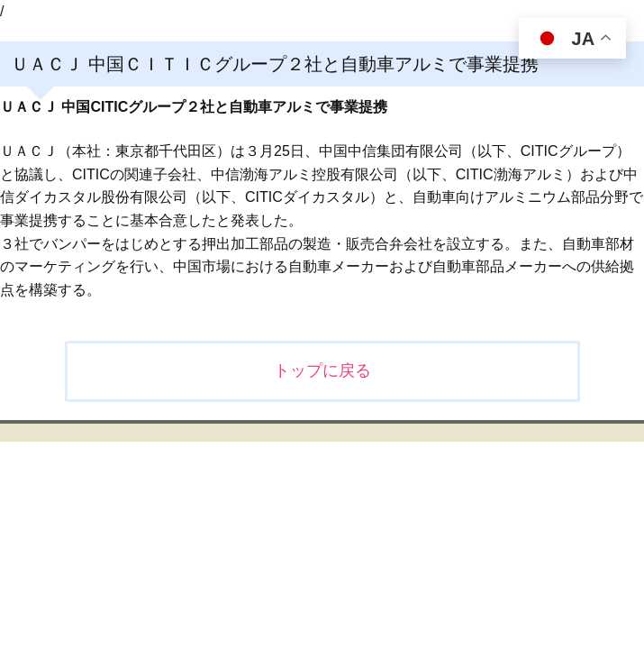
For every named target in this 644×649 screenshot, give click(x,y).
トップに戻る (322, 370)
